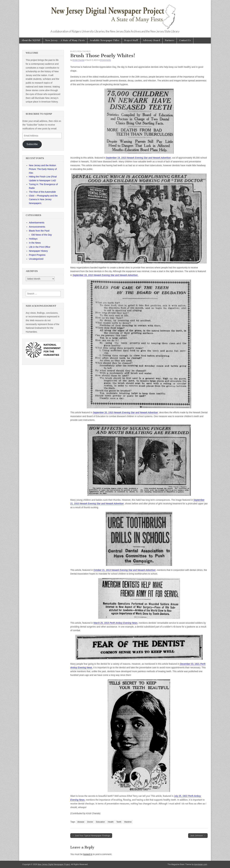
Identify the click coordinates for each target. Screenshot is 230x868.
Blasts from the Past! (80, 51)
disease (81, 822)
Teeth (119, 822)
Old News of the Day (42, 235)
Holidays (33, 239)
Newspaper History (38, 251)
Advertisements (37, 223)
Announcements (37, 227)
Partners (170, 40)
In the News (35, 243)
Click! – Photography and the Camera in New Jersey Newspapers (43, 199)
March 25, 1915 (116, 623)
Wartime (128, 822)
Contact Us (185, 40)
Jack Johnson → (198, 836)
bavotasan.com (201, 864)
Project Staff (131, 40)
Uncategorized (36, 259)
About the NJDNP (31, 40)
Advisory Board (151, 40)
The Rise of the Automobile (42, 192)
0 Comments (105, 60)
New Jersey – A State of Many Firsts (65, 40)
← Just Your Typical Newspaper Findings (91, 836)
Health (111, 822)
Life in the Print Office (40, 247)
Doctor (90, 822)
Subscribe (32, 144)
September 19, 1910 (138, 158)
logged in (88, 854)
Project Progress (37, 255)
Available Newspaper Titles (105, 40)
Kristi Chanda (78, 60)
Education (100, 822)
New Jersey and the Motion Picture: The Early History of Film (43, 169)
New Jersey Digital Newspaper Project (54, 864)
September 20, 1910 (125, 412)
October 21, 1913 (125, 570)
